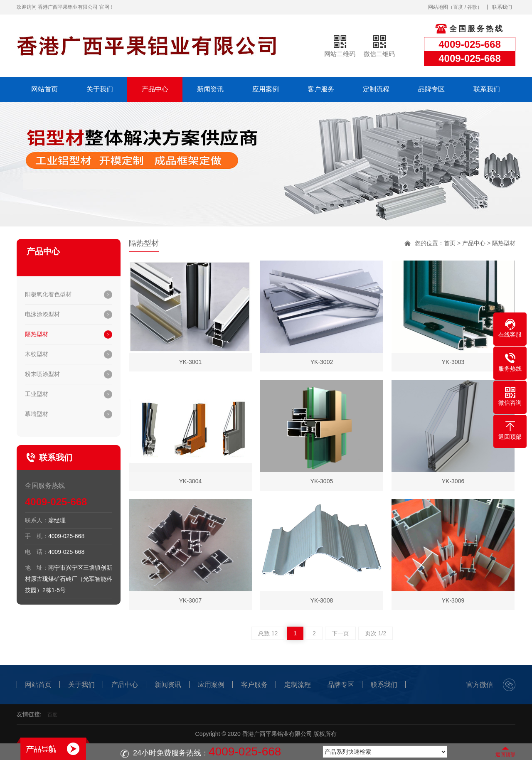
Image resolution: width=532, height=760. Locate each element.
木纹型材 (37, 354)
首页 (450, 243)
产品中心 (155, 89)
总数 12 (268, 633)
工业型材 (37, 394)
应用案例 (266, 89)
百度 (458, 7)
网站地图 (438, 7)
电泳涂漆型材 (42, 314)
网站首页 (44, 89)
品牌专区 (431, 89)
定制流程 (376, 89)
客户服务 (321, 89)
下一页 (340, 633)
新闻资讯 (210, 89)
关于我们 (100, 89)
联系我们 (502, 7)
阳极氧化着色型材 (48, 294)
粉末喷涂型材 (42, 374)
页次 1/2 (376, 633)
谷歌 (472, 7)
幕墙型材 (37, 414)
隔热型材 (37, 334)
